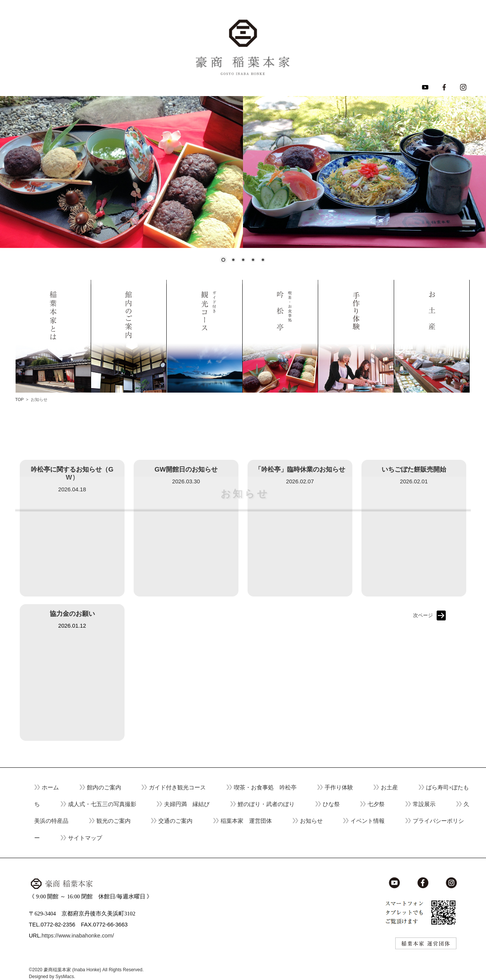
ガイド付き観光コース (177, 787)
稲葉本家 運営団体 (246, 821)
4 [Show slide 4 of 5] (253, 260)
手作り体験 (339, 787)
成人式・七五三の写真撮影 (102, 804)
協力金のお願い (72, 614)
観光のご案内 (114, 821)
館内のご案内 (104, 787)
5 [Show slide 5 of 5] (263, 260)
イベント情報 (368, 821)
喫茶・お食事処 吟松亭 (265, 787)
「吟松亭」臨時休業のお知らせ (300, 469)
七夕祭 (376, 804)
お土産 (389, 787)
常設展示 (424, 804)
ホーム (50, 787)
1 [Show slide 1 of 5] (223, 260)
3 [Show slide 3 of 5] (243, 260)
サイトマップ (85, 838)
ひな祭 (331, 804)
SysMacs (65, 977)
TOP (19, 399)
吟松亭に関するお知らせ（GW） (72, 473)
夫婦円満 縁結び (187, 804)
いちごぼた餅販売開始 (414, 469)
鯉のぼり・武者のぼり (266, 804)
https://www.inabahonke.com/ (78, 936)
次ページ (423, 615)
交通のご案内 (175, 821)
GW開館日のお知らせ (186, 469)
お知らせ (311, 821)
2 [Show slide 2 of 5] (233, 260)
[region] (243, 184)
